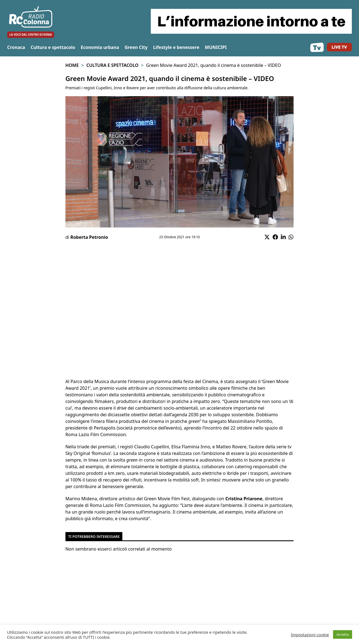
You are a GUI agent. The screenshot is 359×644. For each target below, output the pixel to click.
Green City (136, 47)
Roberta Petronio (89, 237)
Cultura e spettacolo (53, 47)
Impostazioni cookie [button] (310, 635)
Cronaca (16, 47)
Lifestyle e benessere (176, 47)
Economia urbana (100, 47)
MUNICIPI (216, 47)
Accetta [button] (343, 634)
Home (72, 65)
